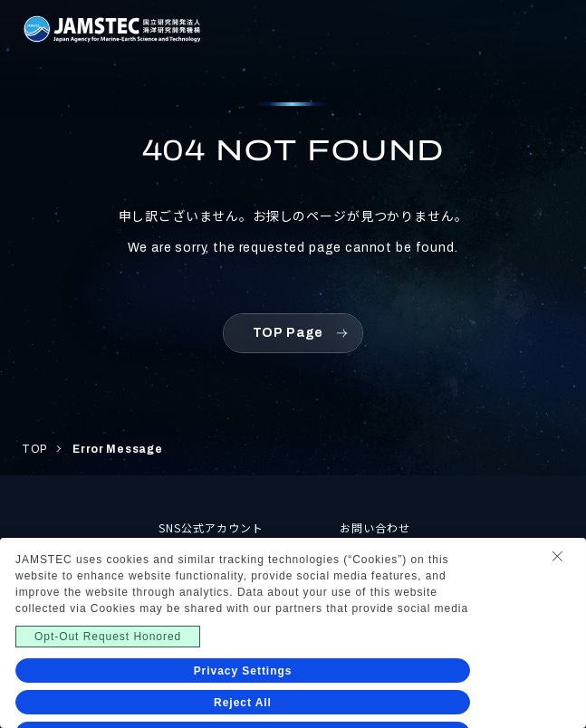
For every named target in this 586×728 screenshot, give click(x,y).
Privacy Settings (243, 671)
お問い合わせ (375, 527)
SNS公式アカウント (211, 527)
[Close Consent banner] (557, 556)
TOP (34, 449)
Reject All (243, 703)
